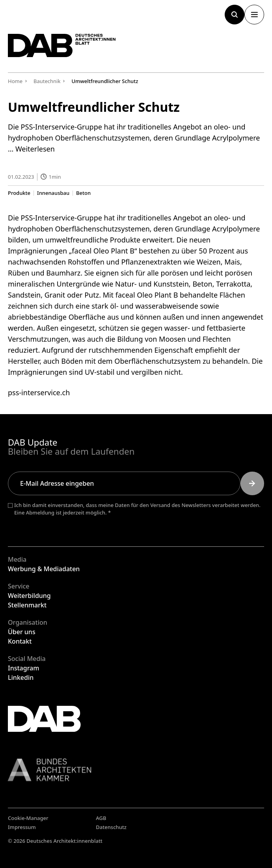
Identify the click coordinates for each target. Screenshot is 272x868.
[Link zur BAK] (136, 770)
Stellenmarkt (27, 605)
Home (15, 81)
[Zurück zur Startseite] (62, 45)
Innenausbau (53, 193)
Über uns (22, 632)
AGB (101, 818)
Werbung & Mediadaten (44, 569)
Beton (83, 193)
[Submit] (252, 483)
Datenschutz (111, 827)
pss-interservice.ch (39, 392)
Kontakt (20, 641)
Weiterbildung (29, 596)
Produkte (19, 193)
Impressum (22, 827)
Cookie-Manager (28, 818)
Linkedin (21, 677)
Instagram (23, 668)
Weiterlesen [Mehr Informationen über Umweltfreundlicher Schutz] (35, 149)
